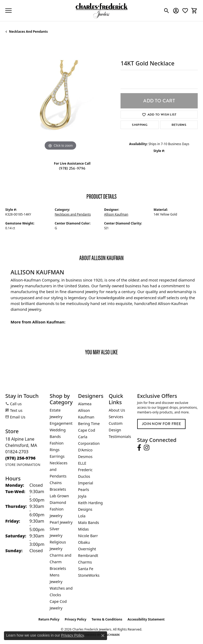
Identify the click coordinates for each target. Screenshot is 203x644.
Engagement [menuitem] (61, 423)
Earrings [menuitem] (57, 456)
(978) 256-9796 (72, 168)
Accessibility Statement (146, 619)
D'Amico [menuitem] (85, 450)
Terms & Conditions (107, 619)
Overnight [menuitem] (87, 549)
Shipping (140, 125)
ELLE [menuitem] (82, 463)
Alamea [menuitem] (85, 404)
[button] (167, 11)
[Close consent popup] (103, 636)
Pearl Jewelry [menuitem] (61, 522)
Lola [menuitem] (82, 516)
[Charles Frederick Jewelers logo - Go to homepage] (101, 11)
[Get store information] (23, 465)
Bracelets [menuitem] (58, 489)
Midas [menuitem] (83, 529)
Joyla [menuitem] (82, 496)
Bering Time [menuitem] (89, 424)
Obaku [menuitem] (84, 542)
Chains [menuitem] (56, 483)
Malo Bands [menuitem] (88, 523)
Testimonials (120, 437)
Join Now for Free (161, 424)
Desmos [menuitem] (85, 457)
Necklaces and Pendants (28, 32)
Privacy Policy (76, 619)
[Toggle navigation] (8, 11)
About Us (117, 410)
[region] (60, 97)
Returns (179, 125)
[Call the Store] (20, 458)
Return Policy (49, 619)
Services (116, 417)
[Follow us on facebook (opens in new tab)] (139, 448)
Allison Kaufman (116, 214)
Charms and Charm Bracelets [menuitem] (61, 562)
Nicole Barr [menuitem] (88, 536)
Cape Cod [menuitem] (87, 430)
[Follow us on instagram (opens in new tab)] (147, 448)
